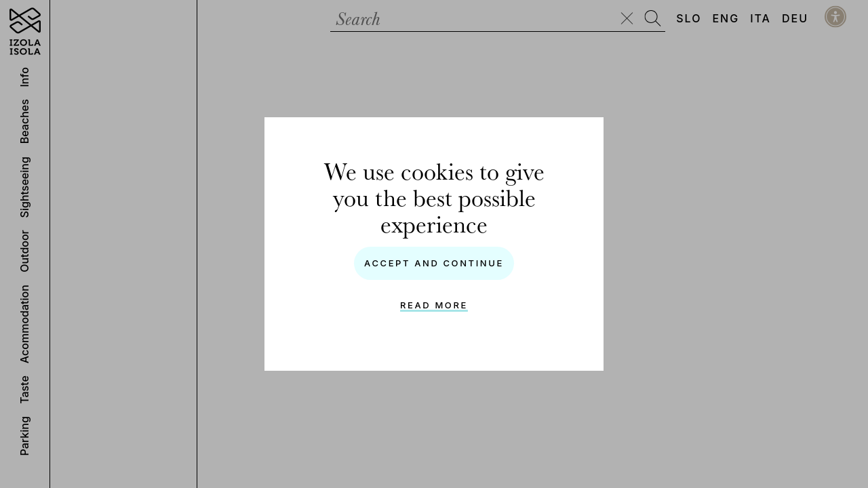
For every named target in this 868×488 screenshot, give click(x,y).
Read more (434, 305)
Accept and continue (434, 263)
